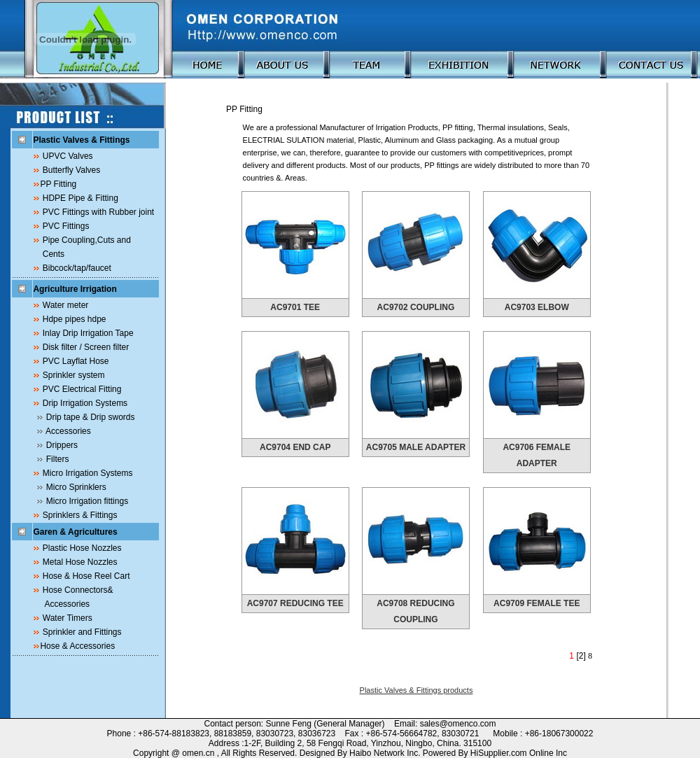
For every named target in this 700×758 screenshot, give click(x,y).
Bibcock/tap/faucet (77, 268)
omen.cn (198, 753)
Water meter (66, 305)
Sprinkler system (74, 375)
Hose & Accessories (77, 646)
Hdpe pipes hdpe (75, 319)
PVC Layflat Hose (76, 361)
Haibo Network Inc (384, 753)
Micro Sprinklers (76, 487)
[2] (581, 656)
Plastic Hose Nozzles (82, 548)
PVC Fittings (66, 226)
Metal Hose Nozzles (80, 562)
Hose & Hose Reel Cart (86, 576)
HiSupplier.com (500, 753)
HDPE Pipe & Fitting (80, 198)
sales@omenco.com (458, 724)
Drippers (62, 445)
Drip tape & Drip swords (91, 417)
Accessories (68, 431)
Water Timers (68, 618)
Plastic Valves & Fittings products (416, 690)
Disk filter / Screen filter (86, 347)
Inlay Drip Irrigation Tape (88, 333)
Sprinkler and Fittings (82, 632)
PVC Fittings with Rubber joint (98, 212)
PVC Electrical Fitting (82, 389)
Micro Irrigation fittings (87, 501)
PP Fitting (58, 184)
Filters (58, 459)
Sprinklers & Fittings (80, 515)
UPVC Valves (68, 156)
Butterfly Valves (71, 170)
